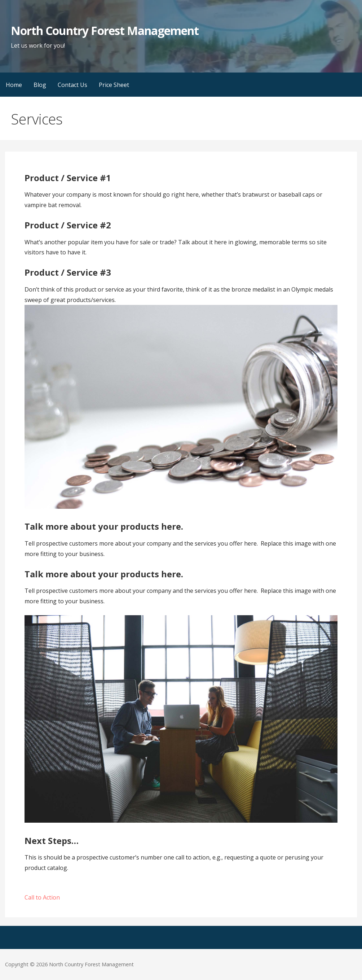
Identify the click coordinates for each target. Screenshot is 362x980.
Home (14, 85)
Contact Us (72, 85)
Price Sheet (114, 85)
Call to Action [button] (42, 897)
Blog (40, 85)
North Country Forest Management (105, 30)
